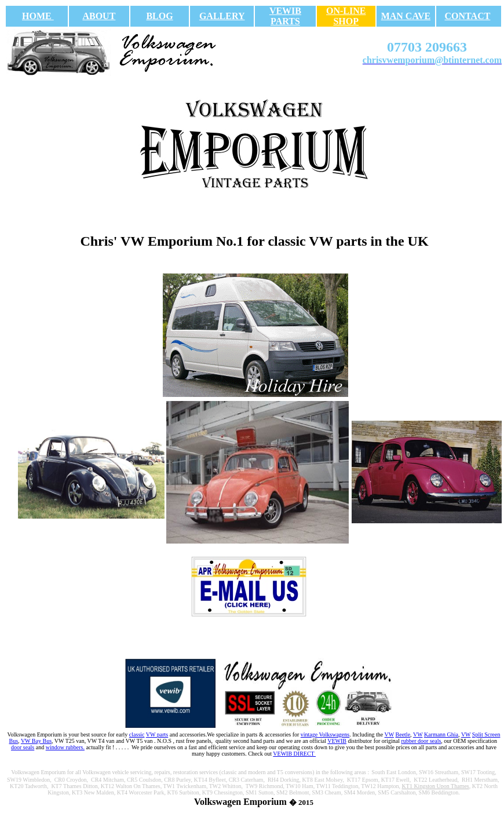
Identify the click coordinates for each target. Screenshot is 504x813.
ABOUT (99, 16)
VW (389, 734)
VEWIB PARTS (285, 16)
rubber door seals (421, 741)
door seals (23, 747)
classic (137, 734)
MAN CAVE (406, 16)
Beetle (403, 734)
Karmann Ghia (441, 734)
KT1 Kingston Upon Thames (436, 786)
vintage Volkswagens (325, 734)
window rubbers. (65, 747)
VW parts (157, 734)
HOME (38, 16)
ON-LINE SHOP (346, 16)
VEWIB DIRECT (294, 754)
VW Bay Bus (36, 741)
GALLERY (222, 16)
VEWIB (337, 741)
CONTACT (468, 16)
